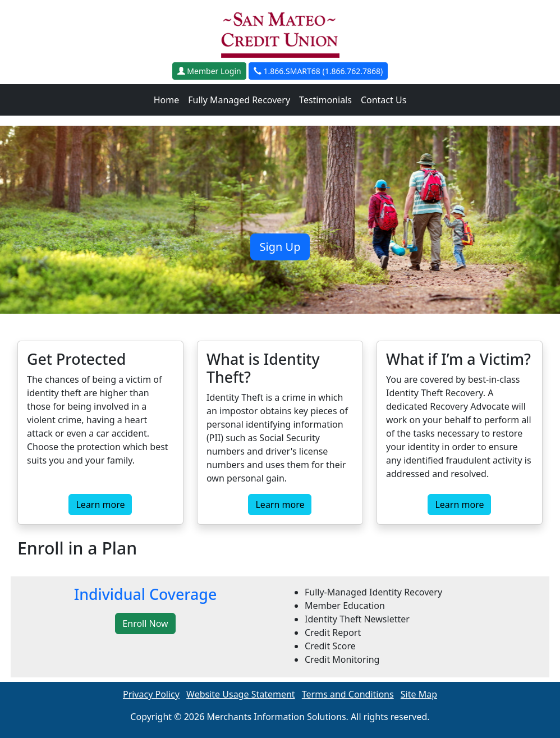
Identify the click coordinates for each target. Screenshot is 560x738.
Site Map (419, 694)
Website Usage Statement (241, 694)
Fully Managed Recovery (239, 100)
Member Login (209, 71)
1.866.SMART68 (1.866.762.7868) (318, 71)
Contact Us (384, 100)
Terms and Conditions (348, 694)
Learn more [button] (100, 505)
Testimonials (325, 100)
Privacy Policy (151, 694)
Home (167, 100)
